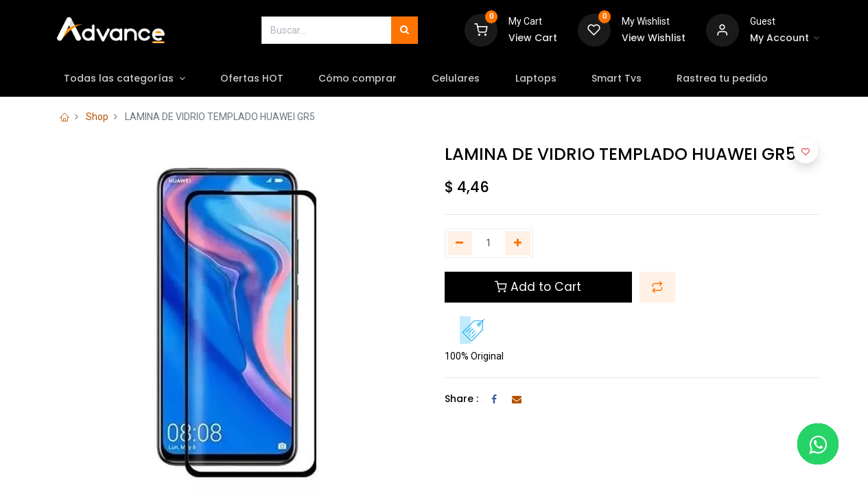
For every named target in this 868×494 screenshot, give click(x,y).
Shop (97, 117)
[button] (657, 287)
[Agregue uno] (518, 244)
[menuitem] (254, 79)
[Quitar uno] (460, 244)
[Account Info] (785, 38)
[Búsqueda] (404, 30)
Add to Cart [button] (538, 287)
